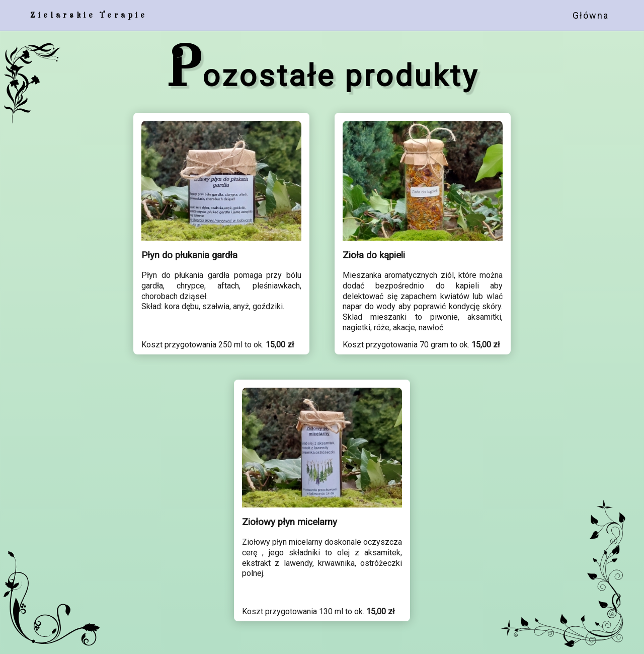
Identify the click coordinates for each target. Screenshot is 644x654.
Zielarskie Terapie (89, 15)
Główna (591, 15)
